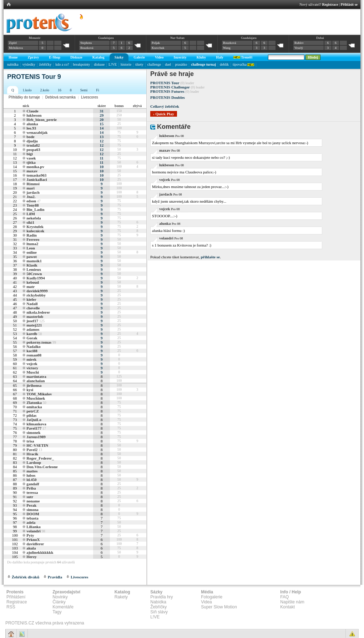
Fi (97, 90)
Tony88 (32, 205)
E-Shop (55, 57)
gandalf (33, 484)
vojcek (32, 364)
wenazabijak (37, 132)
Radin (32, 235)
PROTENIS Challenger (170, 87)
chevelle (33, 308)
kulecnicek (35, 231)
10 (102, 167)
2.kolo (45, 90)
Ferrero (33, 239)
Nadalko (34, 346)
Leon (31, 248)
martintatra (36, 376)
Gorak (32, 338)
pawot (32, 257)
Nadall (32, 304)
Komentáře (63, 607)
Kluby (201, 57)
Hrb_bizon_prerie (42, 120)
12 (102, 141)
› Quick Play (164, 114)
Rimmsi (33, 184)
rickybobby (36, 295)
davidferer (35, 544)
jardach (33, 192)
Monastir (35, 38)
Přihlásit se (349, 4)
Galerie (139, 57)
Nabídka (158, 602)
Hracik (32, 454)
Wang (227, 48)
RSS (11, 607)
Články (59, 602)
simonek (33, 432)
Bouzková (87, 48)
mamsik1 (34, 261)
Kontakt (287, 607)
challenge (154, 64)
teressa (32, 492)
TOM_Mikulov (39, 394)
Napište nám (292, 602)
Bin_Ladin (35, 209)
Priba (31, 488)
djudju (32, 141)
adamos (33, 329)
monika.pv (35, 167)
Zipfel (13, 43)
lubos (31, 475)
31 (102, 111)
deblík (224, 64)
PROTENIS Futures (167, 91)
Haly (220, 57)
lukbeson (34, 115)
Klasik (32, 265)
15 (102, 124)
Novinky (60, 597)
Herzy (32, 557)
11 (102, 158)
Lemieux (34, 269)
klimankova (36, 424)
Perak (31, 505)
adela (31, 522)
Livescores (90, 97)
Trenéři (243, 57)
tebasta (32, 518)
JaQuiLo (34, 420)
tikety (139, 64)
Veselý (299, 48)
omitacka (34, 407)
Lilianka (34, 527)
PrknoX (33, 540)
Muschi (33, 372)
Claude (32, 111)
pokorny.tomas (39, 342)
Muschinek (36, 398)
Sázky (119, 57)
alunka (32, 124)
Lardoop (34, 462)
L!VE (113, 64)
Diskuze (76, 57)
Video (159, 57)
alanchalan (36, 381)
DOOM (33, 514)
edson (31, 201)
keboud (33, 282)
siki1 (30, 222)
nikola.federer (38, 312)
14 (102, 128)
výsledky (29, 64)
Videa (206, 602)
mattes (32, 471)
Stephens (86, 43)
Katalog (98, 57)
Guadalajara (106, 38)
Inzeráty (180, 57)
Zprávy (34, 57)
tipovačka (243, 64)
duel (168, 64)
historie (126, 64)
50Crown (34, 274)
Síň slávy (159, 612)
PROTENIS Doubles (168, 97)
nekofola (34, 218)
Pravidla (55, 577)
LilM (31, 214)
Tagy (57, 612)
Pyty (30, 535)
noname (33, 501)
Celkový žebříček (165, 106)
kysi (30, 390)
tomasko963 (36, 175)
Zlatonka (34, 402)
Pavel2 (32, 450)
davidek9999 (37, 291)
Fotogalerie (212, 597)
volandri (34, 531)
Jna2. (31, 197)
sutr (30, 497)
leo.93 (31, 128)
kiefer (31, 299)
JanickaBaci (37, 179)
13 (102, 137)
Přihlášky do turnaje (24, 97)
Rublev (299, 43)
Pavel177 (34, 428)
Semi (84, 90)
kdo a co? (62, 64)
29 (102, 115)
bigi (30, 154)
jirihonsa (34, 385)
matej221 (34, 325)
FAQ (284, 597)
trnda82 (33, 145)
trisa (30, 441)
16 (60, 90)
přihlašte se (210, 257)
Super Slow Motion (219, 607)
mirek (31, 359)
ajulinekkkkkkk (40, 552)
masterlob (35, 317)
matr (31, 287)
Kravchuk (158, 48)
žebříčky (45, 64)
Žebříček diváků (26, 577)
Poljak (156, 43)
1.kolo (27, 90)
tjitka (31, 162)
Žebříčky (158, 607)
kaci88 (32, 351)
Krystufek (35, 227)
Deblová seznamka (60, 97)
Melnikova (16, 48)
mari (31, 188)
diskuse (99, 64)
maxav (32, 171)
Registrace (330, 4)
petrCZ (33, 411)
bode (31, 137)
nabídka (13, 64)
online (32, 252)
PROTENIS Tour (165, 83)
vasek (31, 158)
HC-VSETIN (37, 445)
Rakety (121, 597)
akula (31, 548)
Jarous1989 (36, 437)
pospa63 (33, 150)
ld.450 (31, 480)
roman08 (34, 355)
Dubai (320, 38)
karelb (32, 334)
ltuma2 (32, 244)
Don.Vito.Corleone (42, 467)
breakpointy (82, 64)
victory (32, 368)
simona (32, 510)
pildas (31, 415)
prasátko (181, 64)
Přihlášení (16, 597)
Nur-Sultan (177, 38)
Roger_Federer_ (40, 458)
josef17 (32, 321)
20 (102, 120)
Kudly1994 (36, 278)
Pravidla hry (161, 597)
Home (13, 57)
